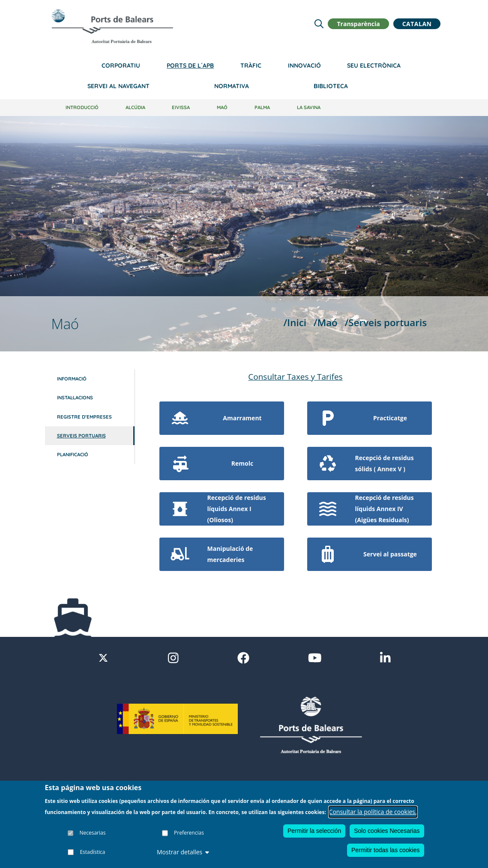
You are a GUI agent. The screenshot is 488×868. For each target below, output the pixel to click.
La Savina (309, 107)
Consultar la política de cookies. (373, 812)
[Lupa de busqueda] (319, 24)
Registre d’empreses (84, 417)
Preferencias (189, 833)
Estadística (92, 852)
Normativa (232, 86)
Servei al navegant (118, 86)
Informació (72, 379)
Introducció (82, 107)
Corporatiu (121, 65)
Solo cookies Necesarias (387, 831)
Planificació (73, 455)
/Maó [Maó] (326, 323)
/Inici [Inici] (295, 323)
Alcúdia (135, 107)
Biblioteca (331, 86)
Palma (262, 107)
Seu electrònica (374, 65)
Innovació (304, 65)
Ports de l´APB (190, 65)
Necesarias (93, 833)
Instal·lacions (75, 398)
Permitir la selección (314, 831)
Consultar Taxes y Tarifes (295, 377)
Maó (222, 107)
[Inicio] (112, 26)
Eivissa (181, 107)
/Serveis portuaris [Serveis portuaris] (386, 323)
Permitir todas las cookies (386, 850)
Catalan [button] (417, 24)
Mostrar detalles (183, 852)
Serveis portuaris (81, 436)
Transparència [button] (358, 24)
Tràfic (251, 65)
